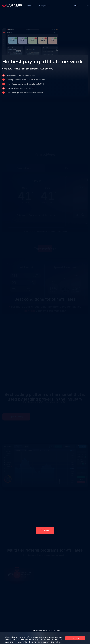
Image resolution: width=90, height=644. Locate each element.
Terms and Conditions (39, 631)
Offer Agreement (55, 631)
